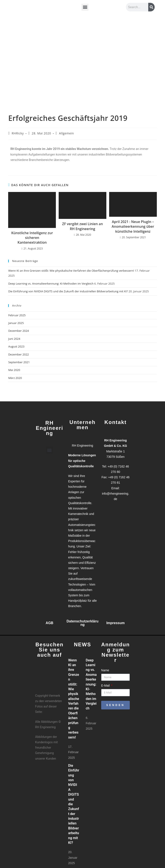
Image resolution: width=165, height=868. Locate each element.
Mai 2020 (14, 370)
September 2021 (19, 362)
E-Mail (106, 686)
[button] (85, 7)
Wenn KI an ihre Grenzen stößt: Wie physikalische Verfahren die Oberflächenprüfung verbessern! (71, 271)
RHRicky (18, 133)
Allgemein (67, 133)
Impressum (115, 623)
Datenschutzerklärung (83, 623)
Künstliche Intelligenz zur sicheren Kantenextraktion (32, 238)
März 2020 (15, 378)
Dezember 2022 (18, 354)
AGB (50, 623)
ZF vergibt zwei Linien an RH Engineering (82, 226)
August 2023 (16, 346)
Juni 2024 (14, 339)
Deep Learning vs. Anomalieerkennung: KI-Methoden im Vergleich (51, 284)
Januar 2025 (16, 323)
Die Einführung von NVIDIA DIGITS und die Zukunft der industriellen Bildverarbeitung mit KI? (68, 291)
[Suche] (151, 7)
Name (105, 670)
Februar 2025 (17, 315)
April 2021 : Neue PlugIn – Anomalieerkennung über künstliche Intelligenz (133, 227)
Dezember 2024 (18, 331)
